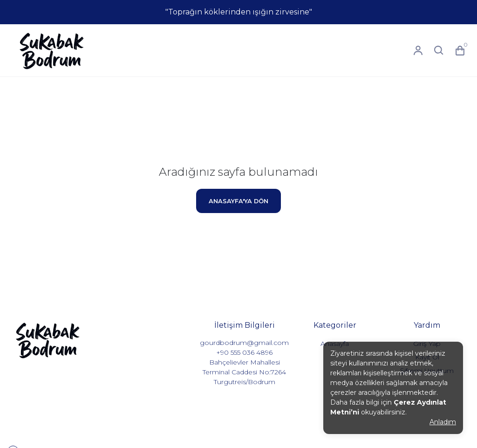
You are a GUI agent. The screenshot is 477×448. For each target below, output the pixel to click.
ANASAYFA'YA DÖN (238, 201)
